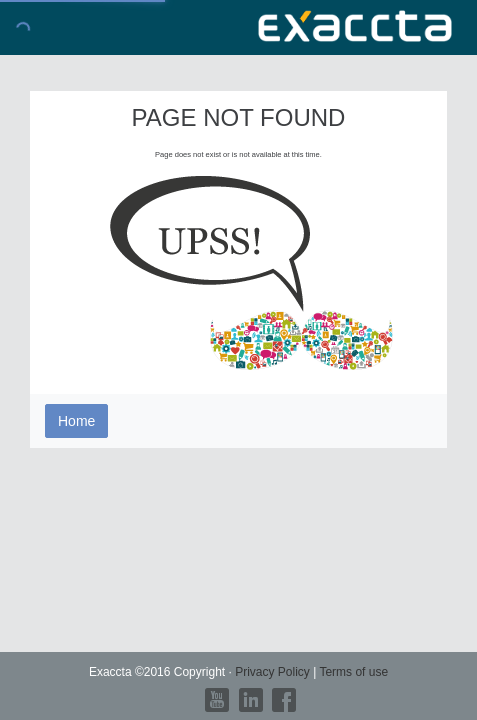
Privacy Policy (274, 672)
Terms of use (353, 672)
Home (76, 421)
